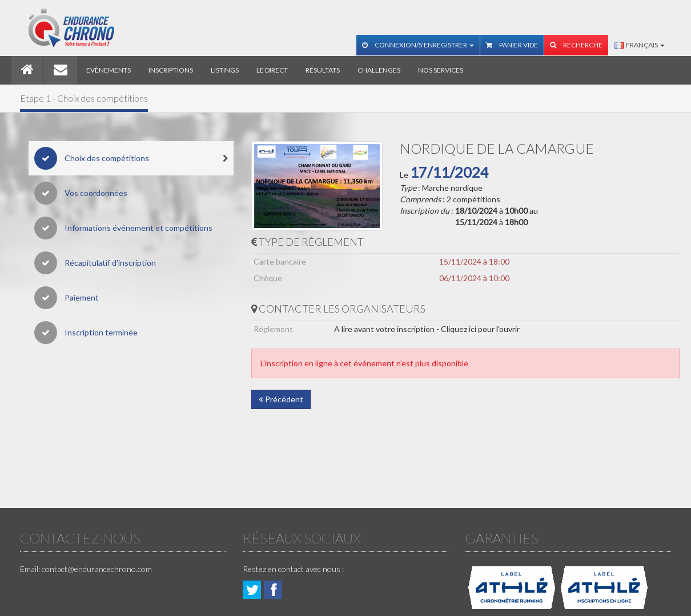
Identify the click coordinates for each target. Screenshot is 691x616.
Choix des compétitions (131, 158)
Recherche (576, 45)
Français (640, 45)
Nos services (441, 70)
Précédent (281, 399)
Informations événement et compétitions (123, 228)
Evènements (109, 70)
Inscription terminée (86, 333)
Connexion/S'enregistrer (418, 45)
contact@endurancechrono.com (97, 569)
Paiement (67, 298)
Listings (225, 70)
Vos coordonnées (81, 193)
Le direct (272, 70)
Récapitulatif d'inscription (95, 263)
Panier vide (512, 45)
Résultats (323, 70)
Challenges (379, 70)
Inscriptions (171, 70)
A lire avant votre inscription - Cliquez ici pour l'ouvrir (427, 329)
